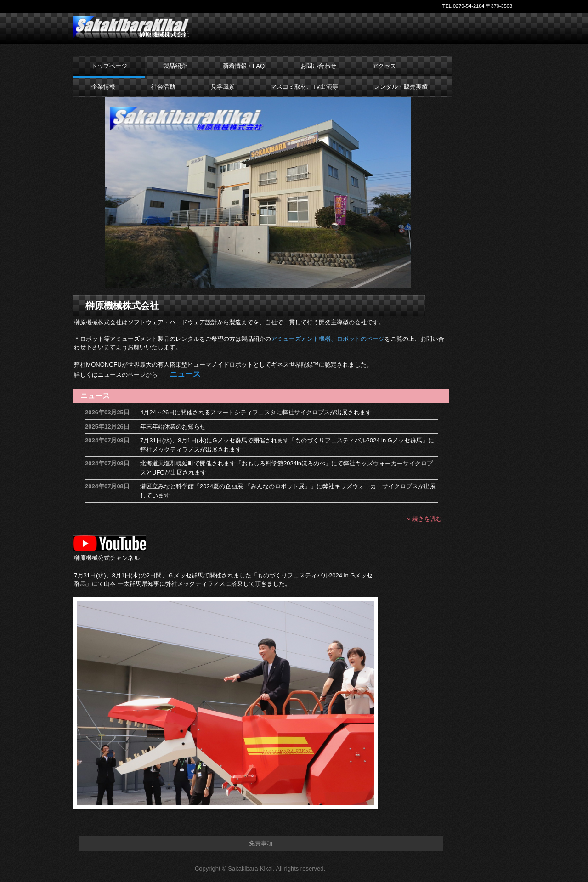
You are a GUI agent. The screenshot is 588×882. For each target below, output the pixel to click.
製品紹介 (175, 66)
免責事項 (261, 843)
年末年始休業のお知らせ (173, 427)
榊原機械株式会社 (132, 27)
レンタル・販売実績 (401, 87)
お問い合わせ (318, 66)
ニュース (95, 396)
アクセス (384, 66)
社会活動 (163, 87)
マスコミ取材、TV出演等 (304, 87)
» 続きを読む (424, 519)
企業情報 (103, 87)
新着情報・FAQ (244, 66)
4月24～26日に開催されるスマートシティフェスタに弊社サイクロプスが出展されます (256, 412)
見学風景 (223, 87)
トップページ (109, 66)
